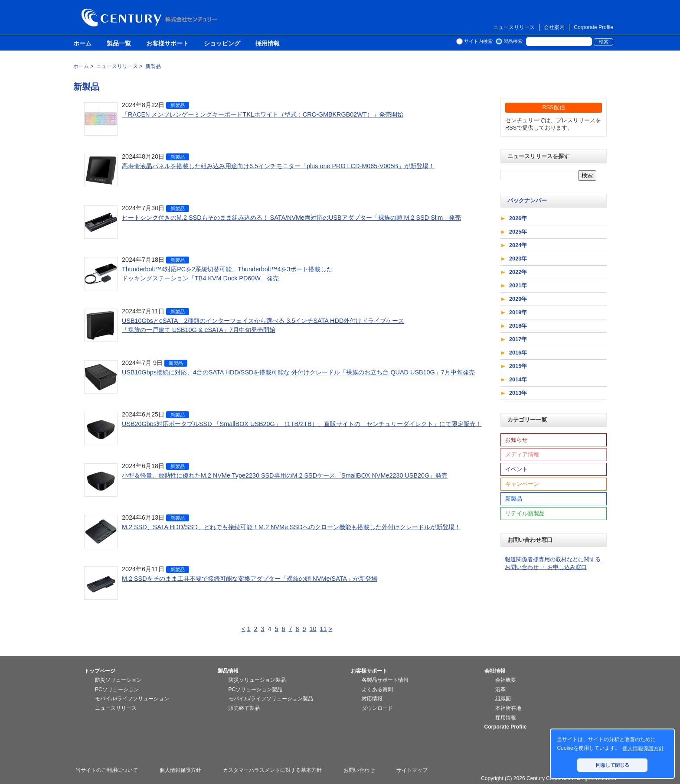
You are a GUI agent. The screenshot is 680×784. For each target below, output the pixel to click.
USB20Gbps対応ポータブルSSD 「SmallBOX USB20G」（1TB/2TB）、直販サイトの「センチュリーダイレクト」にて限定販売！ (302, 424)
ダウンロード (377, 708)
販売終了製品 (244, 708)
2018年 (518, 326)
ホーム (82, 44)
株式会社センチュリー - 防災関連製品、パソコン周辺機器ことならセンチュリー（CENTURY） (151, 18)
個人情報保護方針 (180, 770)
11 (324, 629)
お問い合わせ (359, 770)
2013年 (518, 393)
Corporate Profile (593, 27)
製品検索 (513, 41)
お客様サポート (167, 44)
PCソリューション (117, 690)
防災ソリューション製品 (257, 680)
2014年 (518, 379)
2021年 (518, 285)
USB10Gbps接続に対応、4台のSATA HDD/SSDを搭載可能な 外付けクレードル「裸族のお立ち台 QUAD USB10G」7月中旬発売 (298, 372)
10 (313, 629)
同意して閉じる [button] (613, 765)
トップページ (100, 671)
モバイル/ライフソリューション (132, 699)
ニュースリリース (514, 27)
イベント (517, 469)
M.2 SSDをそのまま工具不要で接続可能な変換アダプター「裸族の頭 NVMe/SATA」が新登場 (250, 579)
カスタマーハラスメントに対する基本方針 (272, 770)
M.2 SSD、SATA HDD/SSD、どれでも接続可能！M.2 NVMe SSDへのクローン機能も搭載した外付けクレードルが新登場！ (291, 527)
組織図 (503, 699)
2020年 (518, 299)
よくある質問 (377, 690)
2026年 (518, 218)
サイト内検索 (478, 41)
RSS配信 (553, 107)
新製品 (178, 105)
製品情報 (228, 671)
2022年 (518, 272)
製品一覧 (119, 44)
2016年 (518, 353)
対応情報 (372, 699)
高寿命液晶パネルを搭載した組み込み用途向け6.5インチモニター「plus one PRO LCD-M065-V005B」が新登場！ (278, 166)
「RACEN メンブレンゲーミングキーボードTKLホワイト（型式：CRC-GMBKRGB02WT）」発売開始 (263, 114)
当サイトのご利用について (107, 770)
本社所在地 (508, 708)
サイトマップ (412, 770)
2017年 (518, 339)
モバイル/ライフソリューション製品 (271, 699)
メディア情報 (522, 454)
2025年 (518, 232)
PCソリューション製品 (256, 690)
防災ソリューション (118, 680)
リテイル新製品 (525, 513)
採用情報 (268, 44)
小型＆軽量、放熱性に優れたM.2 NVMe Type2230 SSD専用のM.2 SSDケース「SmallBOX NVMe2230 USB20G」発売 (285, 475)
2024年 (518, 245)
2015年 (518, 366)
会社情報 (495, 671)
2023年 (518, 259)
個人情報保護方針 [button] (643, 748)
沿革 (500, 690)
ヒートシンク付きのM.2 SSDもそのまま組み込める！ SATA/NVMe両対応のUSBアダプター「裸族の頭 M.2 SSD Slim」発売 (291, 218)
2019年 (518, 312)
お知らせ (517, 440)
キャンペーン (522, 484)
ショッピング (222, 44)
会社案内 (554, 27)
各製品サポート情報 (385, 680)
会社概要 (506, 680)
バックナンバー (527, 200)
